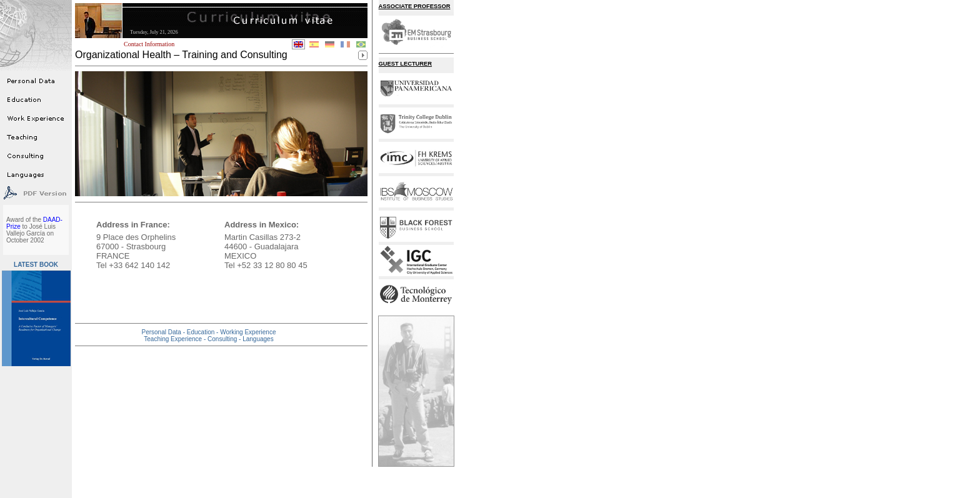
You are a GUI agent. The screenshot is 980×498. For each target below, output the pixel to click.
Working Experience (248, 332)
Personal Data (162, 332)
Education (202, 332)
